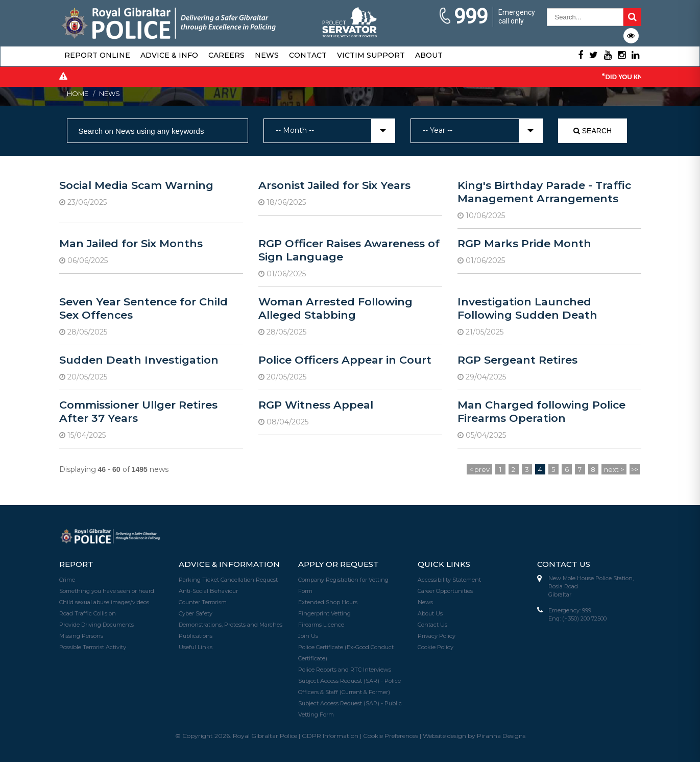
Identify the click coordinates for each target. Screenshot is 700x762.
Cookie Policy (436, 647)
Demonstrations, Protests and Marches (231, 625)
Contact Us (432, 625)
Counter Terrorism (203, 602)
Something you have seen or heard (107, 591)
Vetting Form (316, 715)
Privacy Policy (437, 636)
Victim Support (371, 55)
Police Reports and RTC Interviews (345, 670)
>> (635, 469)
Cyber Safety (196, 613)
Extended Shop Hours (328, 602)
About (429, 55)
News (267, 55)
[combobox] (330, 131)
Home (78, 93)
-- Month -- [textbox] (295, 130)
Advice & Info (169, 55)
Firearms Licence (321, 625)
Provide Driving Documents (96, 625)
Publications (196, 636)
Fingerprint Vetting (324, 613)
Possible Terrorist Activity (93, 647)
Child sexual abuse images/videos (104, 602)
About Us (430, 613)
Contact (308, 55)
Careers (226, 55)
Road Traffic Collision (88, 613)
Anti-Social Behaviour (208, 591)
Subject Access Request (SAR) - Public (350, 703)
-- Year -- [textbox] (438, 130)
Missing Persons (81, 636)
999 (463, 17)
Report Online (97, 55)
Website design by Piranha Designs (474, 736)
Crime (67, 580)
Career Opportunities (445, 591)
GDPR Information (330, 736)
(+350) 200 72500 (584, 618)
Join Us (308, 636)
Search (593, 131)
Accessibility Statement (449, 580)
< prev (479, 469)
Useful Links (196, 647)
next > (614, 469)
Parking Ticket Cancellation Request (228, 580)
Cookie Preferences (391, 736)
